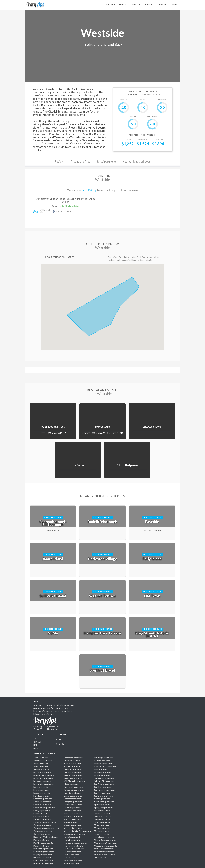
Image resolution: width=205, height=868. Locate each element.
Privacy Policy (54, 729)
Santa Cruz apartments (104, 796)
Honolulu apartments (72, 769)
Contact (38, 742)
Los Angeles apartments (74, 805)
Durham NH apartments (43, 849)
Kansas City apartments (74, 790)
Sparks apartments (102, 805)
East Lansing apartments (44, 852)
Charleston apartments (116, 4)
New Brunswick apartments (75, 843)
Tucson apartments (102, 831)
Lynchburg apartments (73, 810)
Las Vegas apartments (73, 796)
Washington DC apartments (106, 843)
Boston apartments (41, 790)
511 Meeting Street (53, 427)
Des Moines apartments (43, 843)
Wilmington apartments (104, 852)
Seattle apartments (102, 799)
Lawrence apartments (73, 799)
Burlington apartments (43, 799)
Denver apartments (41, 840)
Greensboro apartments (74, 758)
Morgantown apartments (74, 834)
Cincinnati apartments (42, 813)
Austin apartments (41, 769)
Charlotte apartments (42, 805)
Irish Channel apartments (74, 781)
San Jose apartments (103, 793)
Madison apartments (72, 813)
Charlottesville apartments (44, 808)
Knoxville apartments (72, 793)
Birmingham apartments (43, 778)
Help (35, 745)
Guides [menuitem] (136, 4)
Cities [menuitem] (149, 4)
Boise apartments (41, 787)
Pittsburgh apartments (104, 758)
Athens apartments (41, 763)
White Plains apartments (104, 849)
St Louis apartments (102, 813)
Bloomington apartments (44, 784)
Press (36, 748)
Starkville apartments (103, 810)
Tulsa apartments (101, 834)
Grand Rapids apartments (44, 863)
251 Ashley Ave (152, 427)
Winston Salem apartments (105, 855)
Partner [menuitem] (174, 4)
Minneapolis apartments (74, 828)
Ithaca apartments (71, 784)
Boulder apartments (42, 793)
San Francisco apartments (105, 790)
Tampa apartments (102, 819)
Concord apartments (42, 834)
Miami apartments (71, 822)
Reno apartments (101, 769)
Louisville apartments (72, 808)
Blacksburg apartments (43, 781)
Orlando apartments (72, 855)
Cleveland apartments (42, 819)
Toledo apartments (102, 822)
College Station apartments (45, 822)
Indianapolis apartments (74, 775)
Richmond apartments (103, 772)
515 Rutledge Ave (127, 465)
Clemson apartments (42, 816)
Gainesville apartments (43, 857)
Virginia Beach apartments (105, 840)
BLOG (58, 739)
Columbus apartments (43, 831)
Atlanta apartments (41, 766)
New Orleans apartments (74, 849)
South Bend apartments (104, 802)
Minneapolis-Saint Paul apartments (78, 831)
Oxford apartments (72, 857)
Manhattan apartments (73, 816)
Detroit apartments (41, 846)
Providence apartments (104, 763)
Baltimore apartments (42, 772)
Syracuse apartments (103, 816)
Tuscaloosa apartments (104, 837)
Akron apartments (41, 758)
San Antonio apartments (104, 784)
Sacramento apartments (104, 778)
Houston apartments (72, 772)
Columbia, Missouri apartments (46, 828)
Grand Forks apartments (43, 860)
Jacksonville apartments (73, 787)
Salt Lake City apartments (105, 781)
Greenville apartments (73, 760)
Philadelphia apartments (74, 860)
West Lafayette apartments (106, 846)
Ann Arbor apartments (43, 760)
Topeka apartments (102, 825)
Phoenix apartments (72, 863)
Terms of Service (40, 729)
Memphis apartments (72, 819)
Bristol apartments (41, 796)
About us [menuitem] (162, 4)
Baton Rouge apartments (44, 775)
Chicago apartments (42, 810)
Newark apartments (72, 840)
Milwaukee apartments (73, 825)
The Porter (78, 465)
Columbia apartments (42, 825)
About (36, 739)
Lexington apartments (73, 802)
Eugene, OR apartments (43, 855)
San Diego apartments (103, 787)
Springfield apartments (104, 808)
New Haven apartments (73, 846)
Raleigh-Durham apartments (106, 766)
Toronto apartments (103, 828)
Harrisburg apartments (73, 763)
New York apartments (73, 852)
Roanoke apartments (103, 775)
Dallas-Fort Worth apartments (46, 837)
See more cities (100, 857)
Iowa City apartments (73, 778)
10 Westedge (102, 427)
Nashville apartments (72, 837)
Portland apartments (103, 760)
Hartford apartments (72, 766)
